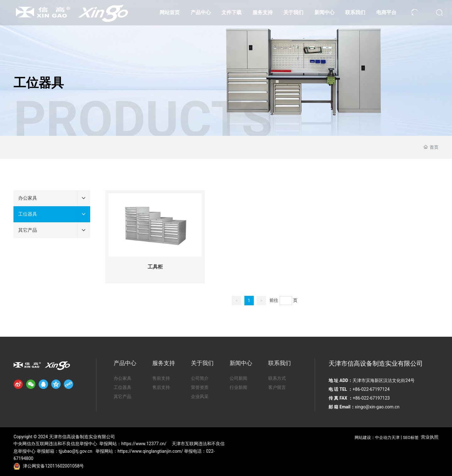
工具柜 (155, 267)
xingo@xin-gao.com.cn (377, 407)
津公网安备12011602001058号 (53, 466)
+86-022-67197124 (371, 389)
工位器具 (39, 83)
